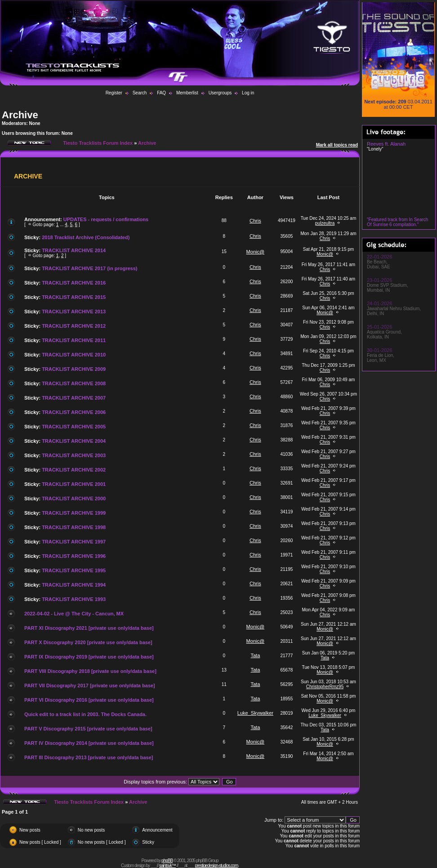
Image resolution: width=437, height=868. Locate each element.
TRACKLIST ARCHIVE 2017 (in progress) (89, 268)
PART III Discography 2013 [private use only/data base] (89, 757)
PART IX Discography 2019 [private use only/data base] (89, 657)
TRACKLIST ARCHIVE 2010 (74, 355)
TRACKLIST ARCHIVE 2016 (74, 283)
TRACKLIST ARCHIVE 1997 (74, 542)
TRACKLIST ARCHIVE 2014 (74, 250)
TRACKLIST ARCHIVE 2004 (74, 441)
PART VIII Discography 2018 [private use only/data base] (90, 671)
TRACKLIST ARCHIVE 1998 (74, 527)
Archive (20, 115)
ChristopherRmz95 (325, 687)
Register (114, 93)
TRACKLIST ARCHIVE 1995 (74, 570)
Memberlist (187, 93)
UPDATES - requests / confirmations (106, 219)
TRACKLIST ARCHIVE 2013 (74, 312)
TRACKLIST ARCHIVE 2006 (74, 412)
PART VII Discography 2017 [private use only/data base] (90, 685)
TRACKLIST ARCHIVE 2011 (74, 340)
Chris (255, 221)
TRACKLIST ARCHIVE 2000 (74, 499)
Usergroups (220, 93)
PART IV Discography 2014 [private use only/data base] (89, 743)
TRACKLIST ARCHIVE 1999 (74, 513)
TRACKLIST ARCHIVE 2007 (74, 398)
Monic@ (256, 252)
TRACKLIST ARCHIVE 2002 (74, 470)
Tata (255, 655)
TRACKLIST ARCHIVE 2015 (74, 297)
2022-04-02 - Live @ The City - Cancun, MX (74, 614)
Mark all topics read (337, 145)
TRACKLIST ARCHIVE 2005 (74, 427)
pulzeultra (325, 223)
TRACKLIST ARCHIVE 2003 (74, 455)
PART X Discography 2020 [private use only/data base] (88, 642)
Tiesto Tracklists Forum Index (98, 143)
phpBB (167, 861)
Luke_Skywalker (255, 713)
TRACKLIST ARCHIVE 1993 (74, 599)
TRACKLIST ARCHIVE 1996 (74, 556)
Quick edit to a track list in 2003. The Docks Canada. (85, 714)
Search (140, 93)
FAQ (161, 93)
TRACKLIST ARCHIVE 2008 (74, 383)
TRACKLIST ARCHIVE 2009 (74, 369)
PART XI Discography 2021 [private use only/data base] (89, 628)
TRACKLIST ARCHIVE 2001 (74, 484)
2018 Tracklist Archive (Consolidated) (86, 237)
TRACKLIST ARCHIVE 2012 (74, 326)
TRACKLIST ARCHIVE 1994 (74, 585)
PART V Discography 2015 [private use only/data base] (88, 729)
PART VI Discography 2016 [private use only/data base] (89, 700)
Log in (248, 93)
